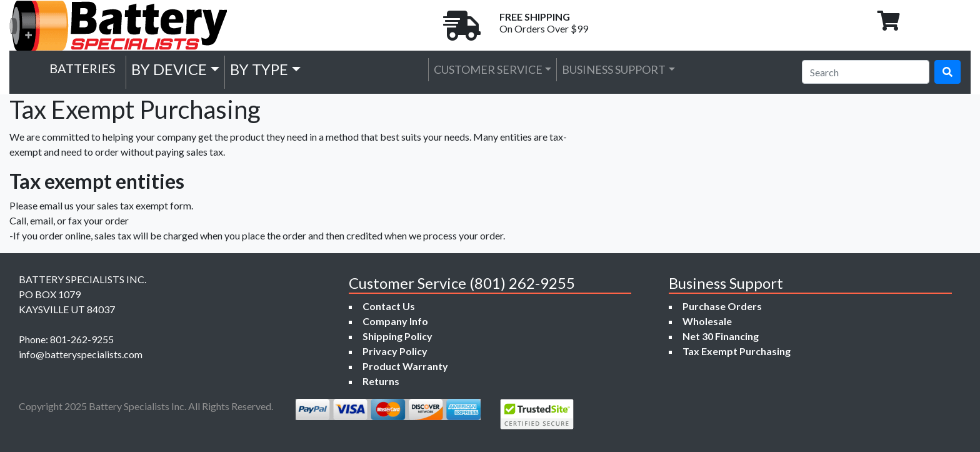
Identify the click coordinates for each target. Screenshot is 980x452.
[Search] (866, 72)
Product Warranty (405, 366)
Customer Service (488, 69)
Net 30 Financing (721, 336)
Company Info (395, 321)
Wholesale (707, 321)
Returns (381, 381)
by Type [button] (259, 69)
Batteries (82, 68)
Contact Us (389, 306)
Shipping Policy (397, 336)
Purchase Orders (722, 306)
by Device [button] (169, 69)
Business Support (614, 69)
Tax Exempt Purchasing (737, 351)
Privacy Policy (395, 351)
